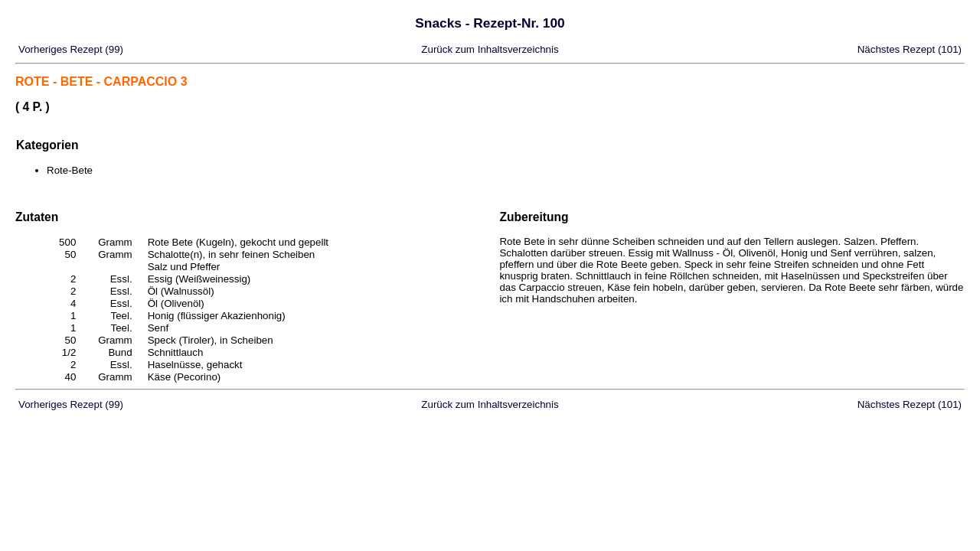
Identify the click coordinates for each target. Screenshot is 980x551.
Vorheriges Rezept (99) (71, 49)
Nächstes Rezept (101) (910, 49)
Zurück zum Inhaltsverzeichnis (490, 49)
